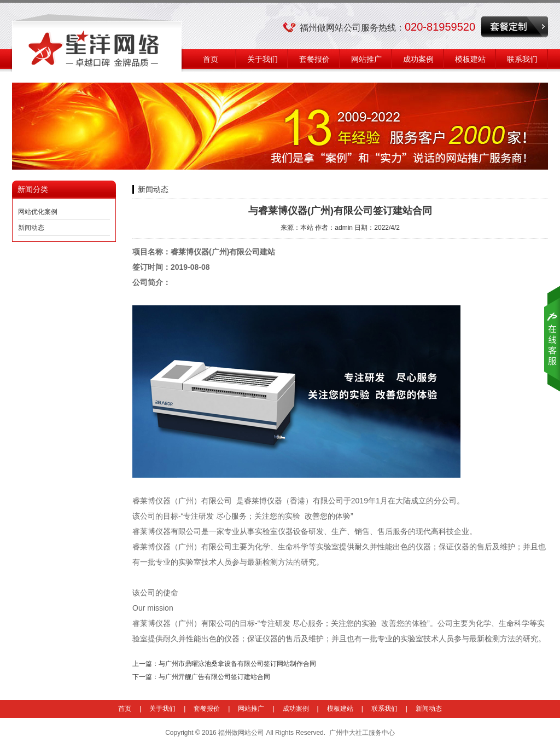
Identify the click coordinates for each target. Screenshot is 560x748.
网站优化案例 (38, 212)
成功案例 (418, 59)
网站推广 (366, 59)
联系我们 (522, 59)
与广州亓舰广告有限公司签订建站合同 (214, 677)
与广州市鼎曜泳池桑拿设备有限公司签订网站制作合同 (237, 664)
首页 (211, 59)
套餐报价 (314, 59)
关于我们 (262, 59)
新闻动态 (31, 228)
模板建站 (470, 59)
